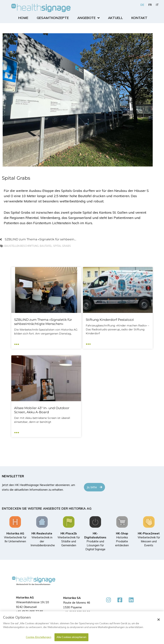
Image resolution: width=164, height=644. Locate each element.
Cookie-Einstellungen (39, 637)
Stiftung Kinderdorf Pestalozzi (110, 320)
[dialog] (82, 628)
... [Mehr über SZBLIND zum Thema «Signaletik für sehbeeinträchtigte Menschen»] (17, 343)
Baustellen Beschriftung (21, 246)
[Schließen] (159, 620)
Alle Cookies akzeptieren (71, 637)
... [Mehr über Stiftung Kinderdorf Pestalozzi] (88, 343)
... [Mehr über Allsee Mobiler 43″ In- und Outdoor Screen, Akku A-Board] (17, 431)
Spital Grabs (62, 246)
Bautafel (46, 246)
